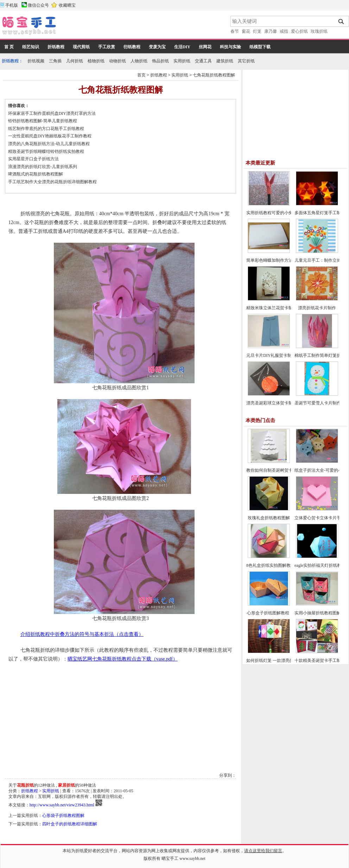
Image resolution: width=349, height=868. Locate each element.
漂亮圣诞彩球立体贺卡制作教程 (276, 403)
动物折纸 (118, 61)
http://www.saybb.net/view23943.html (62, 805)
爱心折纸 (299, 31)
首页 (141, 75)
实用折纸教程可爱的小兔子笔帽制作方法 (284, 213)
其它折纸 (246, 61)
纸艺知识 (31, 47)
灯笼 (257, 31)
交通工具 (203, 61)
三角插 (55, 61)
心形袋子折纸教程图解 (63, 816)
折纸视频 (36, 61)
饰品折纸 (160, 61)
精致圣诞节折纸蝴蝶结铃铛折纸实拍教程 (46, 151)
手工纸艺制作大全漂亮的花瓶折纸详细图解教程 (52, 182)
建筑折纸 (225, 61)
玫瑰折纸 (319, 31)
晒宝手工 (170, 858)
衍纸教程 (132, 47)
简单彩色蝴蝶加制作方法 (269, 260)
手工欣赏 (107, 47)
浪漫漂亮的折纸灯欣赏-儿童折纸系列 (43, 167)
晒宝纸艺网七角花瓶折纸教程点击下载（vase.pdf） (123, 659)
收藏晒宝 (67, 5)
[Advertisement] (144, 26)
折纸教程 (56, 47)
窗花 (246, 31)
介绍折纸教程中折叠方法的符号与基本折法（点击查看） (82, 634)
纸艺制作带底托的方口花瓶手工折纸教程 (46, 129)
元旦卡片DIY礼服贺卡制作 (271, 355)
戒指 (284, 31)
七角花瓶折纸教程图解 (214, 75)
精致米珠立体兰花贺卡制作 (272, 308)
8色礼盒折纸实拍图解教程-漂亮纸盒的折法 (286, 565)
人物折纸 (139, 61)
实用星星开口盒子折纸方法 (33, 159)
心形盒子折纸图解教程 (269, 613)
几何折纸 (75, 61)
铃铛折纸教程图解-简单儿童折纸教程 (43, 121)
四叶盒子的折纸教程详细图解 (70, 824)
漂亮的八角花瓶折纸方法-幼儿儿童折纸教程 (49, 144)
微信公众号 (38, 5)
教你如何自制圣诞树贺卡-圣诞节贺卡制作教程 (289, 470)
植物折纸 (96, 61)
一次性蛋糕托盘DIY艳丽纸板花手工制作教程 (50, 136)
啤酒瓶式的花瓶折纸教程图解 (36, 174)
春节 (235, 31)
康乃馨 (271, 31)
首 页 (9, 47)
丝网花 (205, 47)
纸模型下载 (260, 47)
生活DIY (182, 47)
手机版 (12, 5)
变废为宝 (157, 47)
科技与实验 (230, 47)
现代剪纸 (81, 47)
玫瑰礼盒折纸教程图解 (269, 518)
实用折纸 (182, 61)
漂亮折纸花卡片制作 (317, 308)
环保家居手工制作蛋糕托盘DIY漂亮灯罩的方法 (52, 113)
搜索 (341, 21)
